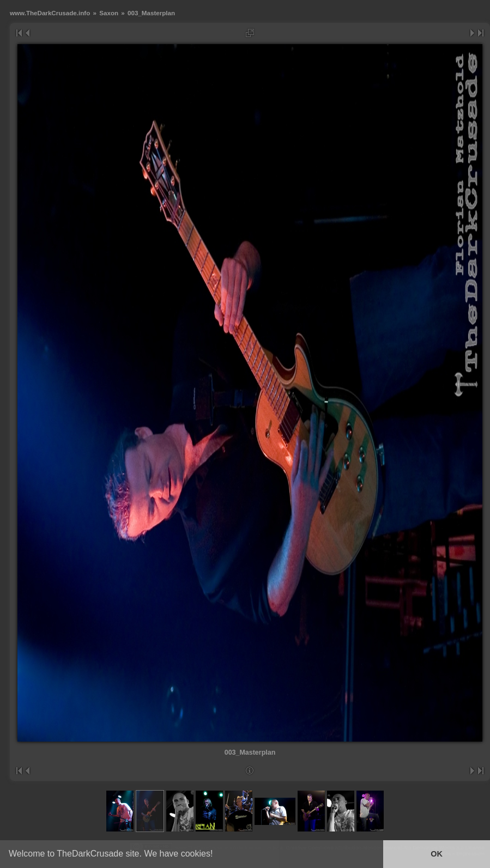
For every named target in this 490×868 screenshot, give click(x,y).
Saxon (109, 13)
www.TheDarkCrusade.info (50, 13)
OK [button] (437, 854)
